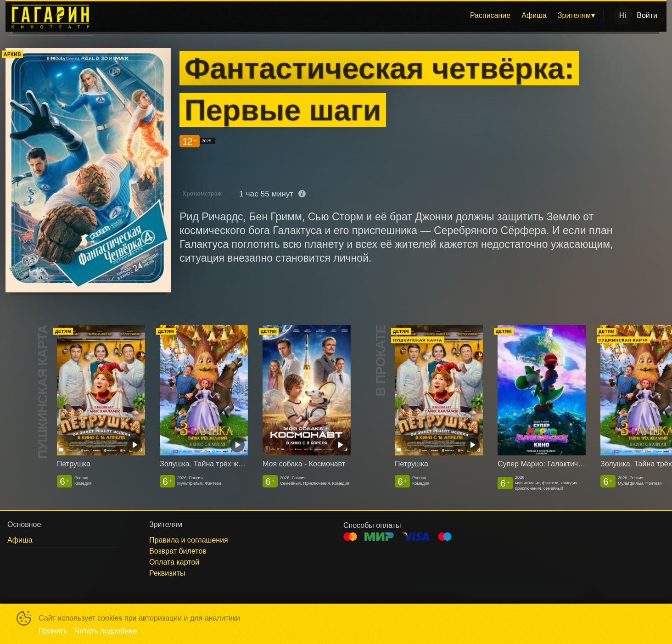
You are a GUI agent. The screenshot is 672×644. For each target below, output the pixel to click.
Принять (53, 631)
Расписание (490, 15)
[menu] (351, 16)
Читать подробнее (106, 631)
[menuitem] (490, 16)
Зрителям (574, 15)
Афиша (534, 15)
